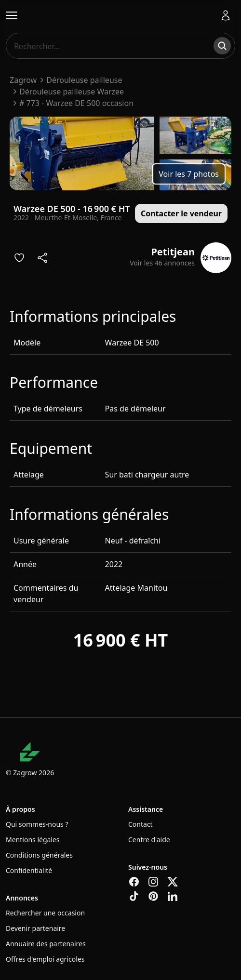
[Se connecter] (226, 15)
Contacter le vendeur (181, 213)
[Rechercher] (222, 46)
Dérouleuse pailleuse (84, 80)
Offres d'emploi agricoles (45, 959)
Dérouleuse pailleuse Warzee (72, 92)
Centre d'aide (149, 840)
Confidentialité (29, 870)
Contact (141, 824)
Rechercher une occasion (45, 913)
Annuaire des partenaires (46, 944)
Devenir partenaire (35, 928)
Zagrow (23, 80)
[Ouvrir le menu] (12, 15)
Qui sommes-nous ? (37, 824)
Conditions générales (39, 855)
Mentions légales (33, 840)
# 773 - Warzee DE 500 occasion (76, 103)
